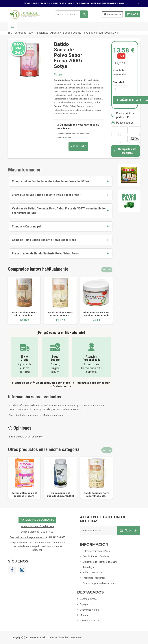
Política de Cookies (93, 572)
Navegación (13, 26)
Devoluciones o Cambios (96, 556)
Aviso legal (88, 567)
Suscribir (129, 530)
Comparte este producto (125, 151)
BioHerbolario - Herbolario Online (100, 562)
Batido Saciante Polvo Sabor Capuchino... (24, 314)
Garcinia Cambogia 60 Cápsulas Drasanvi (24, 494)
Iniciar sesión (112, 14)
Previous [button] (104, 270)
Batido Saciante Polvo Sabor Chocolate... (60, 314)
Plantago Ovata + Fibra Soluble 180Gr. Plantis (96, 314)
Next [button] (110, 270)
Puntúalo (78, 146)
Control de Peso (88, 599)
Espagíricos (86, 604)
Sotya (58, 74)
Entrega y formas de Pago (96, 551)
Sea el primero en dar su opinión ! (27, 437)
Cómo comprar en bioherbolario (100, 583)
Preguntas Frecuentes (94, 578)
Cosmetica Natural (90, 610)
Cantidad (118, 82)
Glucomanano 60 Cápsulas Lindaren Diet (60, 494)
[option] (24, 300)
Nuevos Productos (90, 620)
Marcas (84, 615)
